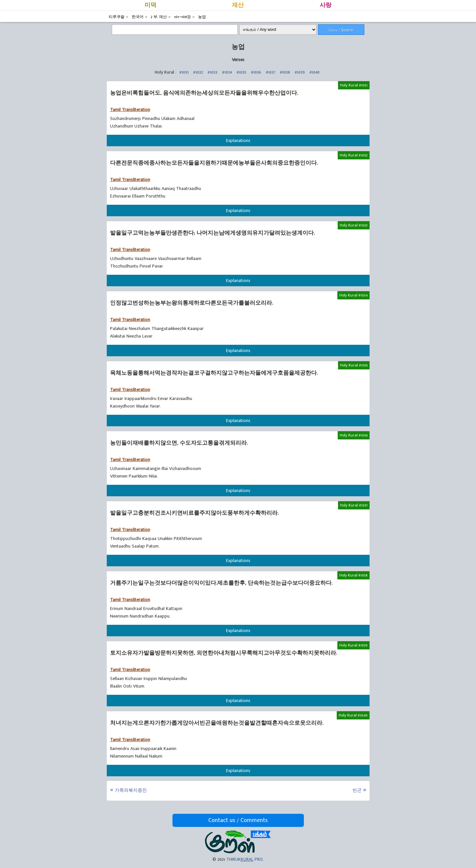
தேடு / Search (341, 30)
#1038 (285, 72)
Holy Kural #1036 (354, 435)
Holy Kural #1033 (354, 225)
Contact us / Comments (238, 820)
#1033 (213, 72)
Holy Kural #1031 (354, 85)
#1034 (227, 72)
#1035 (241, 72)
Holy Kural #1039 (353, 645)
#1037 (271, 72)
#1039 (300, 72)
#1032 (198, 72)
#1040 (315, 72)
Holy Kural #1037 (354, 505)
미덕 (150, 5)
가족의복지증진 (131, 790)
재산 (238, 5)
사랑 (326, 5)
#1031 (184, 72)
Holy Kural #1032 (354, 155)
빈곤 (357, 790)
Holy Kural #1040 (353, 715)
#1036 (256, 72)
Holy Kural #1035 (354, 365)
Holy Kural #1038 (353, 575)
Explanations (238, 141)
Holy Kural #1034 (353, 295)
